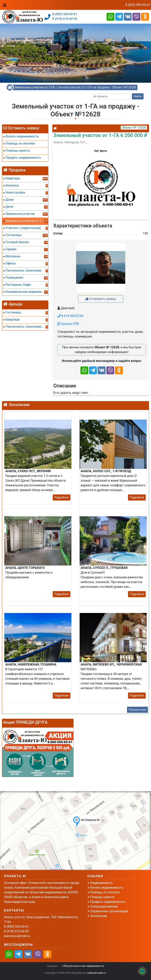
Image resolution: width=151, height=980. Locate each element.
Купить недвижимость (107, 888)
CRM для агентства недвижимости (83, 966)
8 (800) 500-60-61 (138, 5)
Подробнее (62, 497)
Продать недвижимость (108, 902)
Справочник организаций (109, 911)
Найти (138, 96)
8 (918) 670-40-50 (65, 19)
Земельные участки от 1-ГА (35, 87)
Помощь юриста (102, 897)
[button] (100, 182)
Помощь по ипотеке (105, 892)
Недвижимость (102, 883)
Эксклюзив (99, 916)
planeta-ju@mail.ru (17, 936)
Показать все (137, 710)
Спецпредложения (104, 906)
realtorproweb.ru (96, 973)
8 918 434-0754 (70, 316)
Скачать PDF (68, 324)
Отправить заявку (101, 299)
